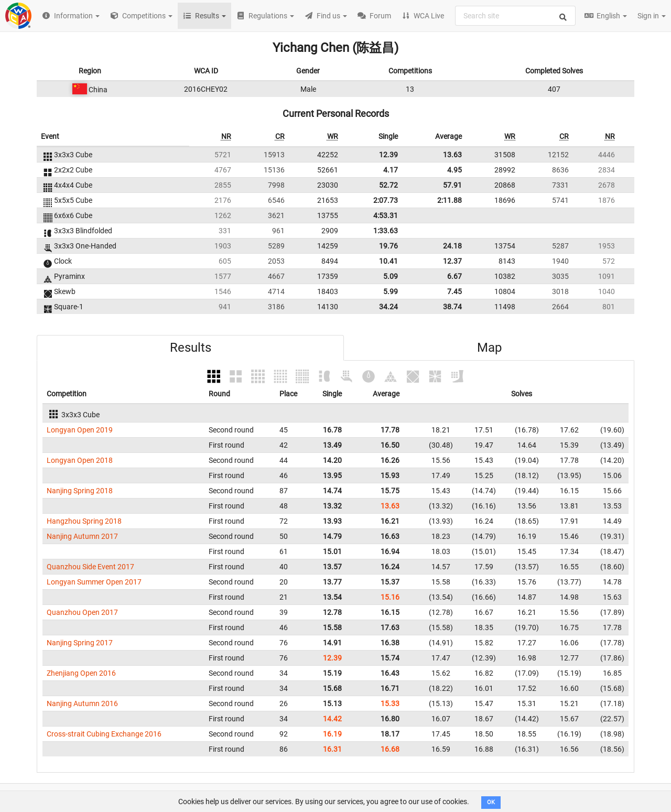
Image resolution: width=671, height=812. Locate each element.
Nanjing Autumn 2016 (82, 703)
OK (491, 802)
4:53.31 (386, 215)
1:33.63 (386, 231)
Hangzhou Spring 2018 (84, 521)
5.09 (391, 276)
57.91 (452, 185)
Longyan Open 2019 (80, 430)
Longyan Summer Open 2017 (94, 582)
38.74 (452, 307)
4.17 (391, 170)
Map (489, 348)
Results (191, 348)
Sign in (652, 16)
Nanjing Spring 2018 (80, 491)
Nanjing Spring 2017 (80, 643)
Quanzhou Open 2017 (82, 612)
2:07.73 (386, 200)
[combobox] (515, 16)
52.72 (388, 185)
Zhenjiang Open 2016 (81, 673)
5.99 (391, 291)
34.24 (388, 307)
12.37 (452, 261)
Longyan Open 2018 (80, 460)
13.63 (452, 155)
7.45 (454, 291)
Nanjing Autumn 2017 (82, 536)
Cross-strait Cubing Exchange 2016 (104, 734)
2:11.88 (450, 200)
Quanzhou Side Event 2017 (90, 567)
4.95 (454, 170)
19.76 (388, 246)
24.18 (452, 246)
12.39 (388, 155)
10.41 (388, 261)
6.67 (454, 276)
